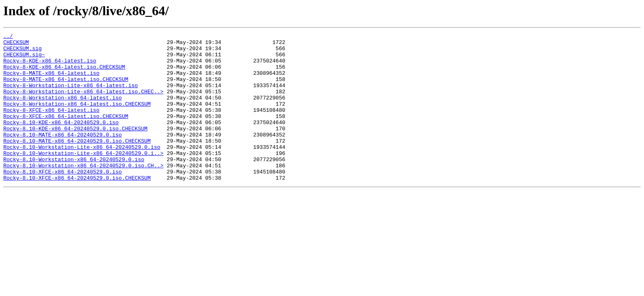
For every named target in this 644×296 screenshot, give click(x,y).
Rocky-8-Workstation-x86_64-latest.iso (63, 111)
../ (8, 37)
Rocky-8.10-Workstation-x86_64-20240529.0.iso (74, 185)
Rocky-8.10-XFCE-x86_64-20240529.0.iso (63, 200)
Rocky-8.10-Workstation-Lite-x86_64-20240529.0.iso (82, 170)
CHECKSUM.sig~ (24, 59)
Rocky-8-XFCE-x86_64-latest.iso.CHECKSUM (66, 133)
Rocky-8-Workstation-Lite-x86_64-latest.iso (71, 96)
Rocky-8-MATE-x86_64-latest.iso (51, 81)
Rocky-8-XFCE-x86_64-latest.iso (51, 126)
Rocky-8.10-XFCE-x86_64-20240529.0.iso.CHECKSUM (77, 207)
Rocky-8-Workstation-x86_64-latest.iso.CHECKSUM (77, 118)
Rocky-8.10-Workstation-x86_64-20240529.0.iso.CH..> (83, 192)
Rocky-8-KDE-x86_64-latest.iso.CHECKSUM (64, 74)
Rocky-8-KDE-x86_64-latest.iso (50, 67)
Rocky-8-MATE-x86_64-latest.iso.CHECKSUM (66, 89)
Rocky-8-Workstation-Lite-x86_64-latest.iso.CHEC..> (83, 104)
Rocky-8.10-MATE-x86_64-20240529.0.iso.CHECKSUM (77, 163)
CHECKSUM (16, 44)
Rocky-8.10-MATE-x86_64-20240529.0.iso (63, 155)
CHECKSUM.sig (23, 52)
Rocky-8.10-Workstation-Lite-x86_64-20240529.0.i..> (83, 178)
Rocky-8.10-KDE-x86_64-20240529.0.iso (61, 141)
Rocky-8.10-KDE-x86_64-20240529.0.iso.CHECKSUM (75, 148)
